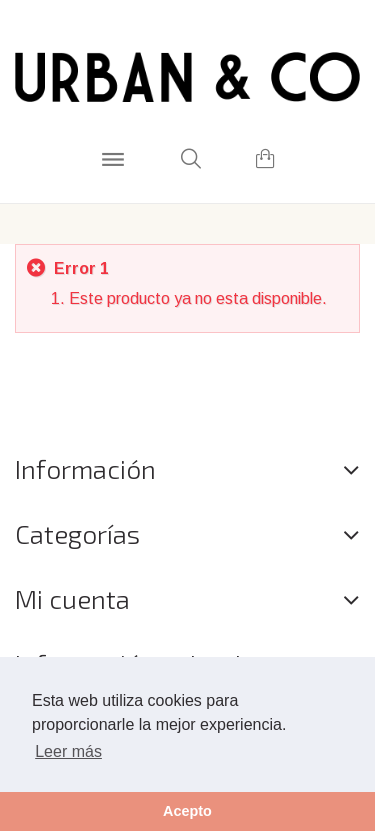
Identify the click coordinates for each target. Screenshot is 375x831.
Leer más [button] (68, 751)
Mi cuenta (72, 598)
